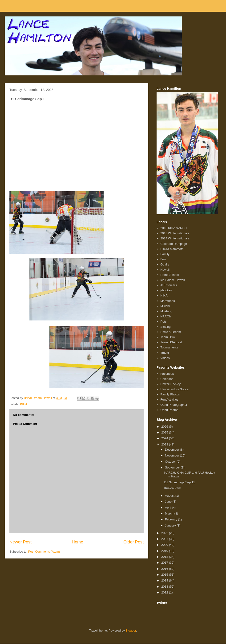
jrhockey (166, 290)
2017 (165, 563)
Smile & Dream (171, 332)
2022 (165, 533)
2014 (165, 580)
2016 (165, 569)
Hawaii (165, 270)
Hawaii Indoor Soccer (175, 389)
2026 (165, 427)
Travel (165, 353)
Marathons (167, 301)
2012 (165, 592)
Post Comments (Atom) (44, 552)
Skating (165, 327)
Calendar (167, 379)
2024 (165, 438)
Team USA (168, 337)
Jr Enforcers (169, 285)
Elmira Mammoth (172, 249)
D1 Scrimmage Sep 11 (180, 482)
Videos (165, 358)
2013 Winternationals (175, 233)
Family (165, 254)
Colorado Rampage (174, 244)
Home (78, 542)
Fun (163, 259)
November (173, 455)
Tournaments (169, 347)
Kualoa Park (172, 488)
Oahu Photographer (174, 405)
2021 (165, 539)
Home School (169, 275)
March (170, 513)
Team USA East (171, 342)
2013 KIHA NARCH (174, 228)
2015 (165, 575)
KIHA (24, 404)
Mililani (165, 306)
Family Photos (170, 394)
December (173, 450)
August (170, 496)
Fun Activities (169, 400)
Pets (163, 322)
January (171, 525)
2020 (165, 545)
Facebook (167, 374)
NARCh (165, 316)
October (171, 462)
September (173, 467)
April (169, 508)
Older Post (133, 542)
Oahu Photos (169, 410)
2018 (165, 557)
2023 (165, 444)
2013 (165, 587)
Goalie (165, 264)
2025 (165, 432)
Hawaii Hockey (170, 384)
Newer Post (20, 542)
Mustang (166, 311)
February (172, 519)
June (169, 502)
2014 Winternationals (175, 238)
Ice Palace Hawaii (172, 280)
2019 (165, 551)
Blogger (131, 630)
